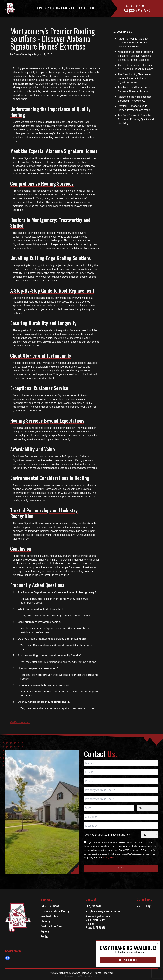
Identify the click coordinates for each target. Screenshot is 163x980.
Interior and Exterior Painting (55, 911)
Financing (61, 8)
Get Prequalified (128, 960)
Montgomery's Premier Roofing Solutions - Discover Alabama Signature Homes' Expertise (135, 56)
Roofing (44, 937)
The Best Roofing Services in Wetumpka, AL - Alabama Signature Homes (134, 78)
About (73, 8)
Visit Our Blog (144, 906)
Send (121, 868)
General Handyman (50, 906)
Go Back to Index (20, 722)
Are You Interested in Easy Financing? (108, 835)
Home (39, 8)
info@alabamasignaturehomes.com (103, 911)
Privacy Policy (109, 858)
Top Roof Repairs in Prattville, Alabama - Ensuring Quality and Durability (136, 119)
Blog (93, 8)
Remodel (45, 931)
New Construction (49, 916)
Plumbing (45, 921)
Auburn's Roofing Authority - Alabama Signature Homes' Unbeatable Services (134, 43)
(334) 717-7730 (93, 906)
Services (49, 8)
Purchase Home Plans (51, 926)
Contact (83, 8)
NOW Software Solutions (87, 976)
